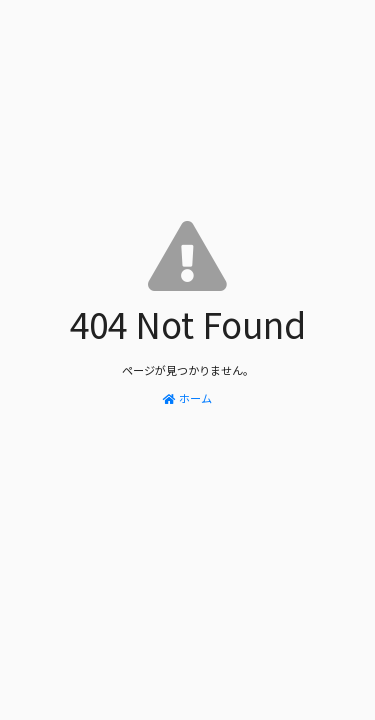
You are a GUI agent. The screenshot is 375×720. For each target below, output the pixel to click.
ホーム (188, 398)
